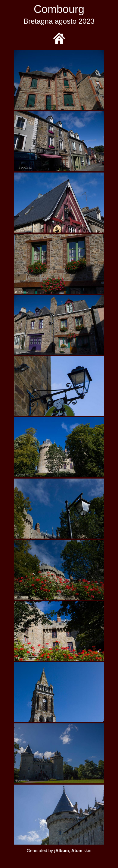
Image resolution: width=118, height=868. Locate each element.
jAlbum (62, 851)
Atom (77, 851)
